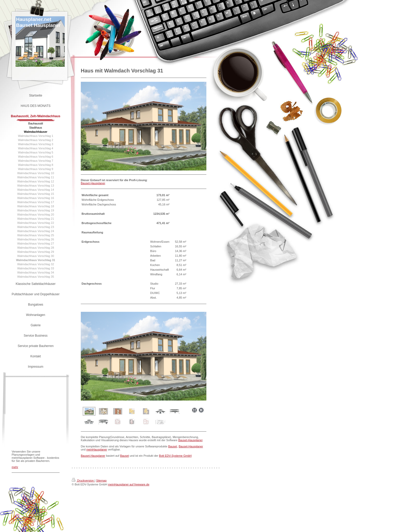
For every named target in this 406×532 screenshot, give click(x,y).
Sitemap (101, 481)
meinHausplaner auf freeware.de (129, 484)
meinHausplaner (97, 449)
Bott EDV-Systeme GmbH (175, 456)
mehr (15, 467)
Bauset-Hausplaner (93, 183)
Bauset (173, 446)
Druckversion (83, 481)
